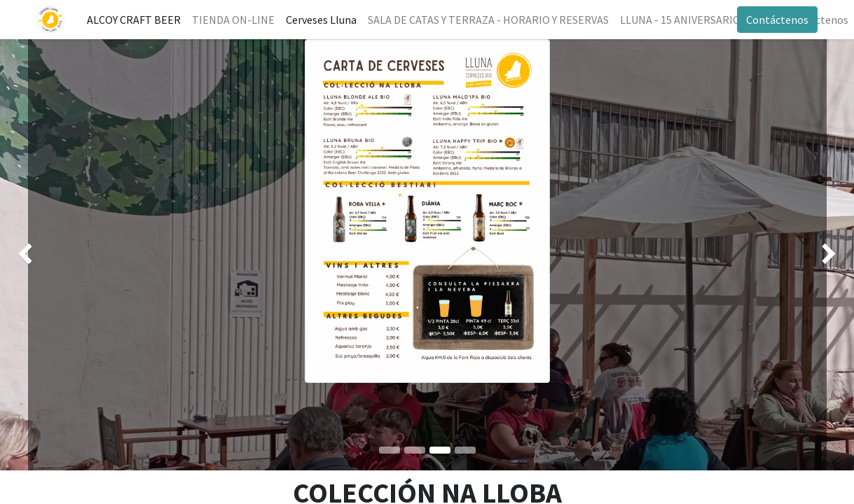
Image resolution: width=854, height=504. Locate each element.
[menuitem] (136, 20)
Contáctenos (776, 20)
